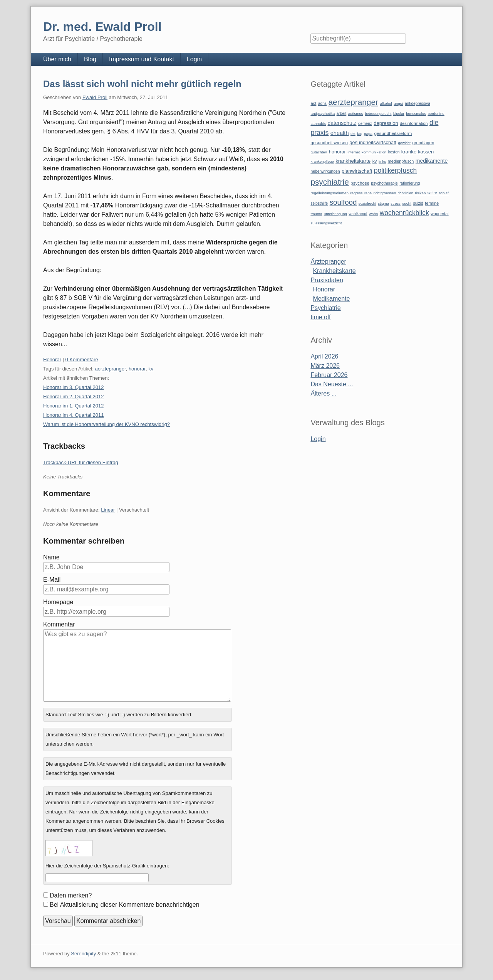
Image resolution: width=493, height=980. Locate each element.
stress (396, 203)
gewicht (404, 143)
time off (320, 317)
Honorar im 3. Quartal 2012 (74, 387)
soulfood (343, 202)
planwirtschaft (357, 171)
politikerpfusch (395, 170)
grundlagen (423, 143)
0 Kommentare (82, 360)
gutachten (319, 152)
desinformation (414, 123)
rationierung (410, 183)
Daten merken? (71, 895)
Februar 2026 (329, 375)
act (313, 103)
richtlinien (406, 193)
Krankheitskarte (334, 271)
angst (398, 104)
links (382, 161)
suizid (418, 203)
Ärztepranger (328, 262)
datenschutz (342, 123)
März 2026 (325, 366)
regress (356, 193)
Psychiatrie (325, 308)
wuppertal (439, 214)
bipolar (399, 114)
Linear (108, 510)
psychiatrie (330, 182)
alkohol (386, 104)
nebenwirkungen (325, 171)
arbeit (342, 114)
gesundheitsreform (393, 133)
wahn (373, 214)
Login (194, 59)
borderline (436, 114)
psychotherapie (384, 183)
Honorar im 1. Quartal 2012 (74, 406)
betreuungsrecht (378, 114)
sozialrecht (367, 203)
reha (368, 193)
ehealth (340, 133)
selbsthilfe (319, 203)
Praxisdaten (327, 280)
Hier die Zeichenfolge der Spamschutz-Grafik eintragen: (107, 866)
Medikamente (331, 299)
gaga (368, 134)
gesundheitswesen (329, 142)
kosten (394, 152)
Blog (90, 59)
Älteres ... (324, 393)
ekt (353, 134)
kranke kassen (418, 152)
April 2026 (324, 356)
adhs (322, 104)
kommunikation (374, 152)
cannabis (318, 124)
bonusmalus (416, 114)
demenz (365, 124)
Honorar (52, 360)
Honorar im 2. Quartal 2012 (74, 397)
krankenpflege (322, 161)
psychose (360, 183)
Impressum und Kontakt (142, 59)
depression (386, 123)
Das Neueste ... (332, 384)
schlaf (444, 193)
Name (51, 557)
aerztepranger (110, 369)
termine (432, 203)
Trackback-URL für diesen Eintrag (81, 462)
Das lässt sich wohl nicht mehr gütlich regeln (142, 84)
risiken (421, 193)
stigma (383, 203)
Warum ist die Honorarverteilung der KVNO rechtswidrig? (106, 424)
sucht (407, 203)
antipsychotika (323, 114)
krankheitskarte (353, 161)
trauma (316, 214)
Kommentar (59, 624)
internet (354, 152)
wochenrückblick (404, 213)
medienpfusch (401, 161)
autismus (356, 114)
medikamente (432, 161)
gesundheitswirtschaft (373, 143)
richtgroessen (385, 193)
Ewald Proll (95, 97)
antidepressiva (418, 104)
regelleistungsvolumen (330, 193)
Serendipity (83, 954)
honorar (137, 369)
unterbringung (335, 214)
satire (432, 193)
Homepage (58, 602)
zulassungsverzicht (326, 223)
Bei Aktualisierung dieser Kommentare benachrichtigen (125, 905)
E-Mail (52, 580)
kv (151, 369)
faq (360, 134)
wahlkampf (358, 214)
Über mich (57, 59)
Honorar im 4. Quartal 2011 (74, 415)
